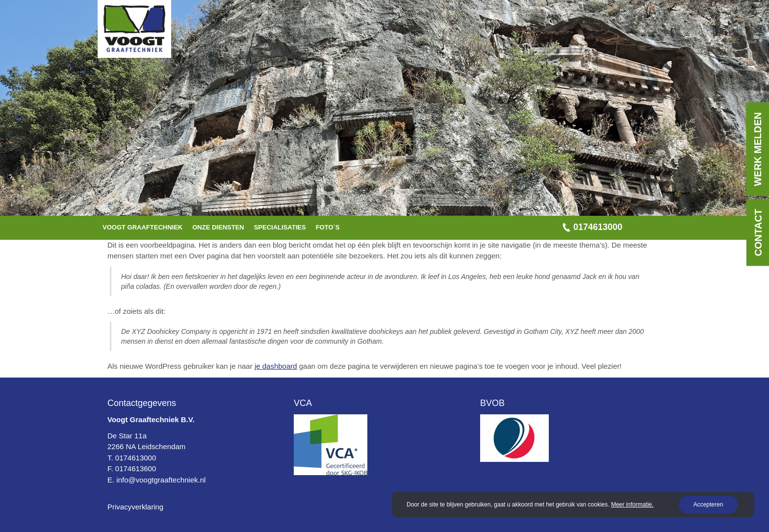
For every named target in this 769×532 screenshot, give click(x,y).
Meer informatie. (632, 505)
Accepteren (708, 505)
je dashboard (276, 366)
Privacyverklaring (135, 507)
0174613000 (598, 227)
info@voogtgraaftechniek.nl (161, 480)
